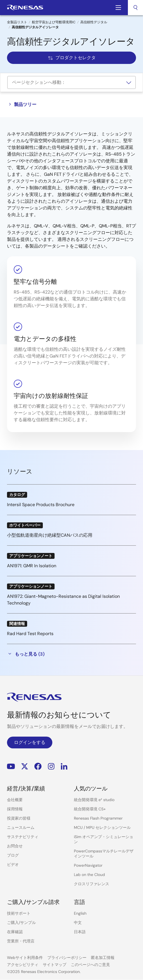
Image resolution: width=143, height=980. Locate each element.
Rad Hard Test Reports (30, 634)
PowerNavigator (88, 865)
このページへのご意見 (90, 965)
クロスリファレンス (92, 884)
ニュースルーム (21, 827)
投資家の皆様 (19, 818)
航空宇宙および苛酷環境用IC (54, 22)
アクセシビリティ (23, 965)
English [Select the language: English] (80, 913)
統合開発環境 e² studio (94, 800)
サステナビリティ (23, 837)
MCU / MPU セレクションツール (102, 827)
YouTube (11, 766)
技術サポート (19, 913)
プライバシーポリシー (67, 958)
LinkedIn (64, 766)
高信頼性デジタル (94, 22)
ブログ (13, 855)
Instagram (51, 766)
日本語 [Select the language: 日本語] (80, 932)
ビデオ (13, 864)
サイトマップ (55, 965)
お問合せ (15, 846)
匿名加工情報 (103, 958)
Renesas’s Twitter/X (25, 766)
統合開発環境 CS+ (90, 809)
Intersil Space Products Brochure (41, 505)
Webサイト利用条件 (25, 958)
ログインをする (30, 742)
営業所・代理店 (21, 941)
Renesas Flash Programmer (98, 818)
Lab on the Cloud (89, 875)
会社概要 (15, 800)
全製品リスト (17, 22)
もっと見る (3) (26, 654)
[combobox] (135, 8)
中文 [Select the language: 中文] (78, 923)
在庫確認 (15, 932)
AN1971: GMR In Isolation (32, 566)
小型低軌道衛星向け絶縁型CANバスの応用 (50, 535)
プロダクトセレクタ (72, 58)
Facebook (38, 766)
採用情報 (15, 809)
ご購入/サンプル (21, 923)
